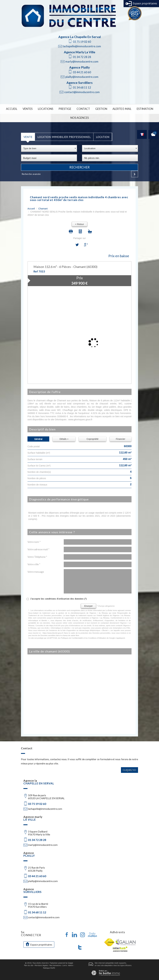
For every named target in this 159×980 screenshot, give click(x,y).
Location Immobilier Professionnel (64, 135)
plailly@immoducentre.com (82, 77)
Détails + (64, 438)
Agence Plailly (79, 67)
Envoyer (88, 605)
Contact (83, 108)
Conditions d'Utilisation (97, 637)
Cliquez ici (129, 769)
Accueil (18, 108)
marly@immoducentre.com (82, 61)
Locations (49, 108)
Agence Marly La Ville (80, 52)
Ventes (32, 108)
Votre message (36, 570)
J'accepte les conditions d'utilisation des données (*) (59, 597)
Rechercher (80, 166)
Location (103, 135)
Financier (120, 438)
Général (38, 438)
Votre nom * (34, 540)
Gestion (99, 108)
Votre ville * (34, 563)
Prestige (66, 108)
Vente (28, 135)
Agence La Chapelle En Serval (80, 37)
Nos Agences (79, 117)
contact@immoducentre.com (82, 92)
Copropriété (92, 438)
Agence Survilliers (79, 83)
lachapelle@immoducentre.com (82, 46)
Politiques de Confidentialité (72, 637)
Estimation (139, 108)
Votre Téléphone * (37, 555)
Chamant (43, 207)
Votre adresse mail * (38, 548)
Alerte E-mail (118, 108)
